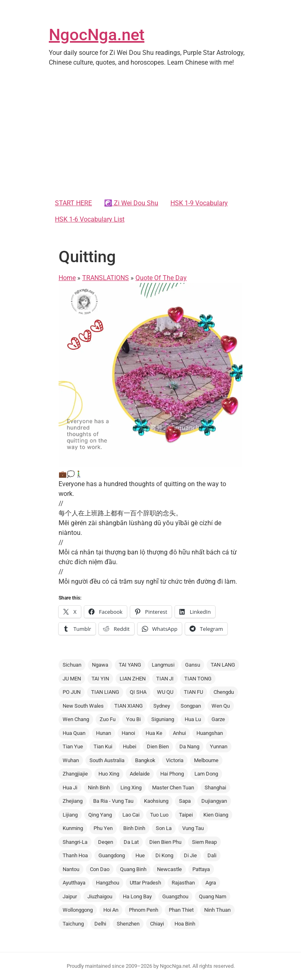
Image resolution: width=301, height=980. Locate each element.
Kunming (73, 828)
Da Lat (131, 842)
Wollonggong (78, 910)
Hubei (130, 746)
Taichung (73, 924)
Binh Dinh (134, 828)
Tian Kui (103, 746)
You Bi (133, 719)
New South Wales (83, 706)
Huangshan (210, 733)
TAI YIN (100, 679)
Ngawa (100, 665)
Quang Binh (133, 869)
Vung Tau (193, 828)
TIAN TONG (198, 679)
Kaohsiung (156, 801)
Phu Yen (103, 828)
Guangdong (112, 855)
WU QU (165, 692)
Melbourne (206, 760)
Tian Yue (73, 746)
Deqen (106, 842)
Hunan (104, 733)
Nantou (71, 869)
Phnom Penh (144, 910)
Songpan (191, 706)
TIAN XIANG (129, 706)
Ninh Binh (99, 788)
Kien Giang (216, 815)
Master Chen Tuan (173, 788)
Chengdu (224, 692)
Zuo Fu (108, 719)
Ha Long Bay (137, 896)
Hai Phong (172, 774)
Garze (218, 719)
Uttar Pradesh (145, 883)
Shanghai (215, 788)
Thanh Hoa (75, 855)
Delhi (100, 924)
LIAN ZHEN (133, 679)
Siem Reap (204, 842)
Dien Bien (158, 746)
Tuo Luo (159, 815)
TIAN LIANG (105, 692)
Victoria (175, 760)
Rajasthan (183, 883)
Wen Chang (76, 719)
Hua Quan (74, 733)
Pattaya (201, 869)
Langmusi (163, 665)
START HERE (73, 203)
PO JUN (72, 692)
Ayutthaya (74, 883)
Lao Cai (131, 815)
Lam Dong (206, 774)
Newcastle (169, 869)
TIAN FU (193, 692)
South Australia (107, 760)
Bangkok (145, 760)
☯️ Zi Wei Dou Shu (131, 203)
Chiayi (157, 924)
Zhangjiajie (75, 774)
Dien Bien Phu (165, 842)
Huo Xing (109, 774)
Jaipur (70, 896)
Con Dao (100, 869)
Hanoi (128, 733)
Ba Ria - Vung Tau (113, 801)
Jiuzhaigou (100, 896)
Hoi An (111, 910)
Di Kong (164, 855)
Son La (164, 828)
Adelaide (140, 774)
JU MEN (72, 679)
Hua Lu (193, 719)
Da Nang (189, 746)
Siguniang (163, 719)
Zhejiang (73, 801)
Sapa (185, 801)
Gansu (193, 665)
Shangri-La (75, 842)
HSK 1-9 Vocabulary (199, 203)
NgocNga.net (97, 35)
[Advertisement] (150, 134)
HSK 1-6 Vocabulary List (90, 219)
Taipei (186, 815)
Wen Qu (221, 706)
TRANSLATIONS (106, 278)
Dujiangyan (214, 801)
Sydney (162, 706)
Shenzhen (128, 924)
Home (67, 278)
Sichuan (72, 665)
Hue (140, 855)
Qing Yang (100, 815)
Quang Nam (213, 896)
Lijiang (70, 815)
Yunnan (219, 746)
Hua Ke (154, 733)
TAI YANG (130, 665)
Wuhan (71, 760)
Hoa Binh (185, 924)
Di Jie (190, 855)
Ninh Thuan (217, 910)
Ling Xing (131, 788)
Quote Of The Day (161, 278)
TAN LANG (223, 665)
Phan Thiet (181, 910)
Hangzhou (108, 883)
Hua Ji (70, 788)
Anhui (179, 733)
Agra (211, 883)
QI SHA (138, 692)
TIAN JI (165, 679)
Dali (212, 855)
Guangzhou (175, 896)
